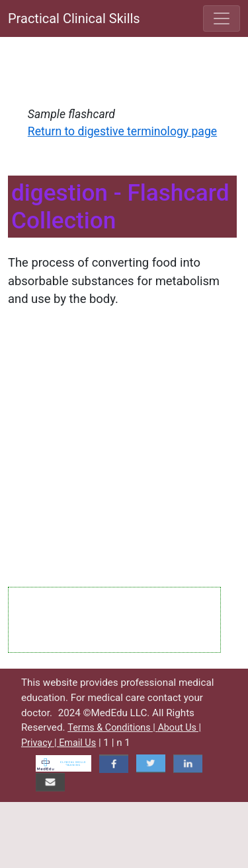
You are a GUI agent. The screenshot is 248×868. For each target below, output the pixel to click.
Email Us (77, 743)
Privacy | (40, 743)
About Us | (179, 728)
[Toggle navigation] (222, 18)
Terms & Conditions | (112, 728)
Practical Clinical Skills (74, 18)
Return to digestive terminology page (122, 131)
